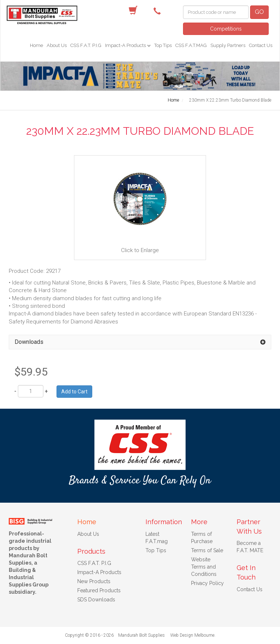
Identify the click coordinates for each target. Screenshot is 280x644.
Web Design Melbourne (192, 635)
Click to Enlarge (140, 207)
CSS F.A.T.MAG (191, 45)
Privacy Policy (207, 583)
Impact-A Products (126, 45)
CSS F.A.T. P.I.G (86, 45)
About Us (57, 45)
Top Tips (163, 45)
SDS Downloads (96, 600)
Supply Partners (228, 45)
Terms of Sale (207, 550)
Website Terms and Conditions (204, 567)
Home (36, 45)
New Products (94, 581)
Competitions (226, 29)
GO (259, 12)
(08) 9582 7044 (159, 11)
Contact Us (261, 45)
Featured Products (99, 590)
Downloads (29, 342)
